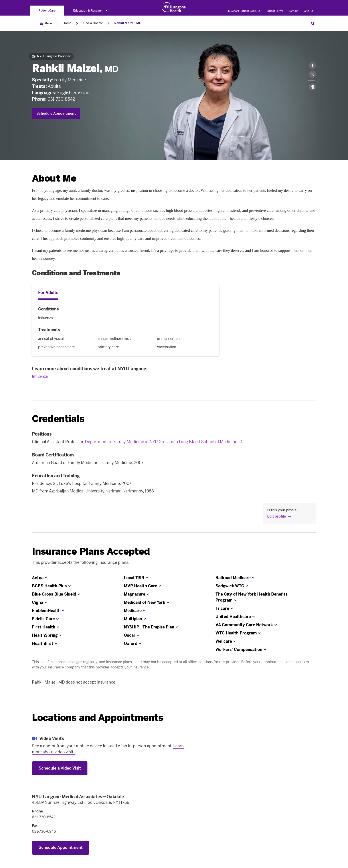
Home (67, 23)
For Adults (48, 293)
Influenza (40, 376)
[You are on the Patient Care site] (47, 11)
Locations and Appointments (98, 718)
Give (308, 11)
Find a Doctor (93, 23)
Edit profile (277, 516)
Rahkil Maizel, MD (128, 23)
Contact (294, 11)
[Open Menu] (46, 23)
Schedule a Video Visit (60, 768)
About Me (54, 178)
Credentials (58, 419)
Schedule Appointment (56, 113)
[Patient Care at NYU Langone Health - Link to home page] (174, 7)
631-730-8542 (61, 99)
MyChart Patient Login (244, 11)
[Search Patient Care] (313, 23)
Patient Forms (275, 11)
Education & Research (90, 11)
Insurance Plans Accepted (91, 551)
